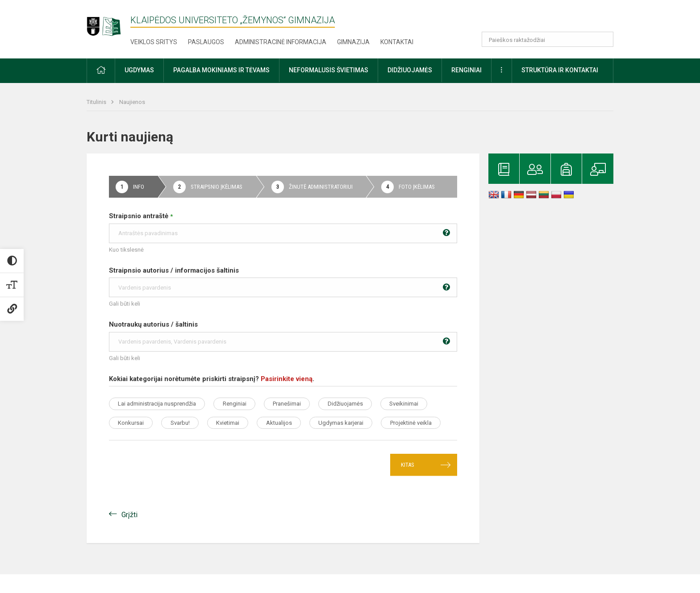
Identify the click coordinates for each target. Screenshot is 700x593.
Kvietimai (301, 423)
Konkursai (194, 423)
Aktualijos (358, 423)
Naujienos (132, 102)
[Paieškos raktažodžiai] (548, 39)
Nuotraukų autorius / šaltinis (283, 336)
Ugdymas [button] (139, 70)
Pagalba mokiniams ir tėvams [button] (221, 70)
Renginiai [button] (467, 70)
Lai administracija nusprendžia (160, 404)
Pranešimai (300, 404)
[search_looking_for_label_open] (604, 39)
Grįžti (129, 533)
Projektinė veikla (218, 442)
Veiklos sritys (154, 42)
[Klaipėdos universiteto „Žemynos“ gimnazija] (108, 22)
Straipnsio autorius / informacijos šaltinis (283, 282)
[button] (552, 19)
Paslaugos (206, 42)
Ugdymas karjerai (143, 442)
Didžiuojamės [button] (410, 70)
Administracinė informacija (281, 42)
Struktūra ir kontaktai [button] (560, 70)
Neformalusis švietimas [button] (329, 70)
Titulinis (97, 102)
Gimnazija (353, 42)
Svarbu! (248, 423)
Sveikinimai (135, 423)
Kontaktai (397, 42)
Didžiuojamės (363, 404)
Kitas (408, 484)
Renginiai (242, 404)
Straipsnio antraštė (283, 228)
